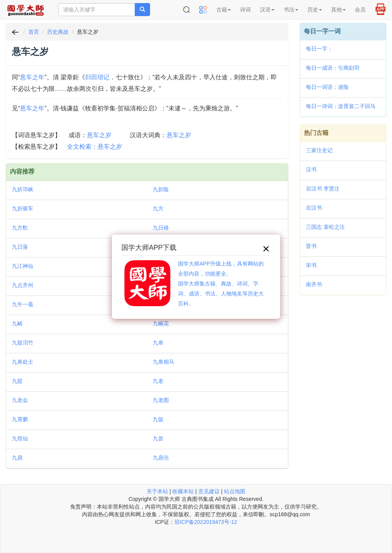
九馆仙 (20, 438)
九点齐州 (23, 285)
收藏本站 (183, 491)
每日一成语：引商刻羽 (333, 68)
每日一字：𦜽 (319, 49)
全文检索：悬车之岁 (95, 147)
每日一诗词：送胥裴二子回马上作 (341, 107)
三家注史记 (319, 150)
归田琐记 (97, 77)
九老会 (20, 400)
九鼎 (17, 458)
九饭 (158, 419)
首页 (34, 32)
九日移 (161, 228)
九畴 (17, 323)
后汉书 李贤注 (323, 189)
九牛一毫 (23, 304)
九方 (158, 208)
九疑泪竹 (23, 343)
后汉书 (314, 208)
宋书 (311, 265)
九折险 (161, 189)
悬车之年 (32, 77)
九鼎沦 (161, 458)
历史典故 (58, 32)
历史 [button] (315, 10)
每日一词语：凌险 (327, 87)
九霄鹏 (20, 419)
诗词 (245, 10)
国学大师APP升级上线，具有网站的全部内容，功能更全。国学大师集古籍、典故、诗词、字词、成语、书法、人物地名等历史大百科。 (221, 284)
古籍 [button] (224, 10)
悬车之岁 (99, 135)
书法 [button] (291, 10)
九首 (158, 438)
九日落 (20, 247)
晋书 (311, 246)
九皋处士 (23, 362)
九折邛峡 (23, 189)
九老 (158, 381)
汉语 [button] (267, 10)
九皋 (158, 343)
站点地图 (235, 491)
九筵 (17, 381)
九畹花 (161, 323)
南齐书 (314, 284)
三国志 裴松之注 (325, 227)
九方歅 (20, 228)
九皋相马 (163, 362)
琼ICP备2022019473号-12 (206, 522)
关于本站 (157, 491)
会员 (360, 10)
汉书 (311, 169)
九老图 (161, 400)
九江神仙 (23, 266)
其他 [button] (338, 10)
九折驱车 (23, 208)
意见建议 (209, 491)
